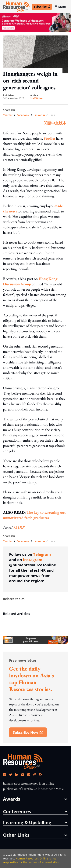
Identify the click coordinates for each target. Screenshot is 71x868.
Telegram (42, 554)
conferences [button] (35, 811)
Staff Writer (37, 98)
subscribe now (30, 734)
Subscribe (43, 7)
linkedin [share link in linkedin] (39, 115)
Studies (50, 138)
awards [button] (35, 799)
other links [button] (35, 835)
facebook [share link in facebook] (23, 115)
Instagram (33, 560)
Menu (60, 7)
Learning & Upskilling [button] (35, 822)
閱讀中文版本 (55, 123)
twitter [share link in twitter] (8, 115)
